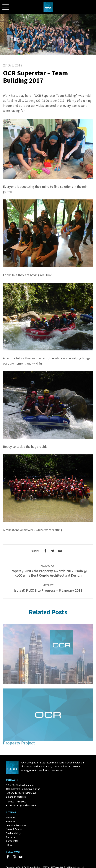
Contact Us (12, 841)
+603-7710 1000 (18, 802)
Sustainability (13, 833)
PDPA (9, 845)
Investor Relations (16, 825)
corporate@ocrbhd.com (22, 805)
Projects (11, 821)
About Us (11, 817)
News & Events (14, 829)
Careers (10, 837)
